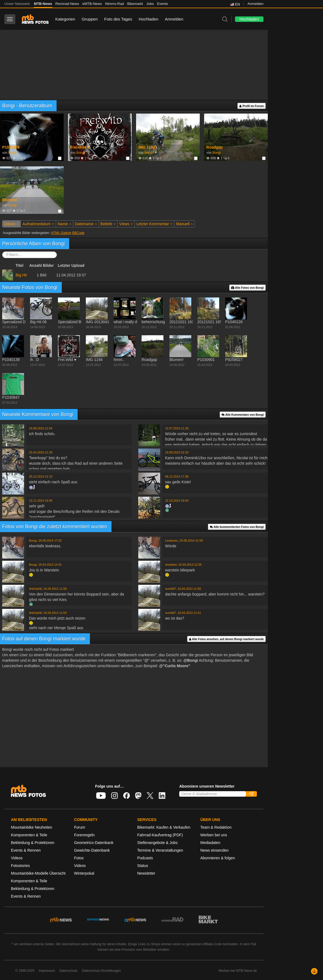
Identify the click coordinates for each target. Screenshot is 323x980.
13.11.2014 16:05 (41, 501)
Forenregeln (84, 835)
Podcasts (145, 858)
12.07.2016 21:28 (177, 428)
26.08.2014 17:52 (50, 540)
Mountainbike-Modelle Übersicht (38, 873)
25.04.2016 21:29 (41, 452)
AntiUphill (35, 589)
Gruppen (90, 19)
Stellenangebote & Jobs (157, 843)
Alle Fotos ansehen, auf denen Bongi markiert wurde (226, 639)
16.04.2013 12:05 (190, 565)
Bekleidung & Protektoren (33, 843)
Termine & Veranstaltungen (160, 850)
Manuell (184, 224)
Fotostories (20, 866)
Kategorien (65, 19)
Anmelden (255, 4)
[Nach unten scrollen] (314, 971)
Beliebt (108, 224)
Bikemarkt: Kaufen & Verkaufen (164, 827)
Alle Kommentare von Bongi (243, 415)
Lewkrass (171, 540)
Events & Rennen (26, 850)
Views (126, 224)
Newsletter (146, 873)
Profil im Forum (252, 106)
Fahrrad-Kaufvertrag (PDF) (160, 835)
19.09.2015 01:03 (177, 452)
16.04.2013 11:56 (189, 589)
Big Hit (21, 275)
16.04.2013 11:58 (55, 589)
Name (64, 224)
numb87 (171, 589)
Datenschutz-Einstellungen (102, 971)
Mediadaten (210, 843)
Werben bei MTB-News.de (238, 971)
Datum (11, 224)
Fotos (79, 858)
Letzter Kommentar (154, 224)
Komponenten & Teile (29, 835)
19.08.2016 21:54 (41, 428)
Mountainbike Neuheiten (32, 827)
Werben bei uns (214, 835)
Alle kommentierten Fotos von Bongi (237, 527)
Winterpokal (84, 873)
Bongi (12, 153)
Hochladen (149, 19)
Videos (17, 858)
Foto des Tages (118, 19)
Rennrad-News (67, 4)
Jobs (150, 4)
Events (163, 4)
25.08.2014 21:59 (191, 540)
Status (143, 866)
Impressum (47, 971)
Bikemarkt (135, 4)
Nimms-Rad (115, 4)
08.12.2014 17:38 (177, 476)
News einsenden (215, 850)
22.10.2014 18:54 (177, 501)
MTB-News (43, 4)
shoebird (171, 565)
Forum (80, 827)
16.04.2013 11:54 (55, 613)
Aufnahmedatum (38, 224)
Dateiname (86, 224)
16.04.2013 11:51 (189, 613)
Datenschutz (68, 971)
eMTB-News (92, 4)
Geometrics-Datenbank (94, 843)
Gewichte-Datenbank (92, 850)
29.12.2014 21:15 (41, 476)
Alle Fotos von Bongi (247, 288)
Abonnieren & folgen (218, 858)
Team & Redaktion (216, 827)
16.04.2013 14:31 (50, 565)
